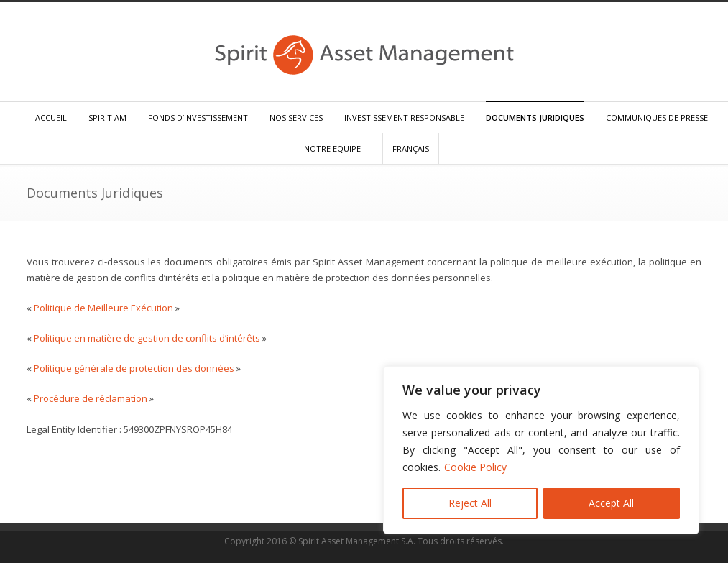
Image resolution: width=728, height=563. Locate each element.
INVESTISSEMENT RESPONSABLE (404, 118)
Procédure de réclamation (91, 398)
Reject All (470, 503)
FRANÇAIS (411, 148)
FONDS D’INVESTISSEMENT (198, 118)
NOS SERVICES (296, 118)
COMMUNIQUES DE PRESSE (657, 118)
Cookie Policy (475, 467)
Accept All (611, 503)
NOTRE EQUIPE (332, 148)
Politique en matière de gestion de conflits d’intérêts (147, 338)
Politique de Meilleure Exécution (103, 308)
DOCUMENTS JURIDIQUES (535, 118)
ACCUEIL (51, 118)
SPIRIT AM (107, 118)
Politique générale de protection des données (134, 368)
